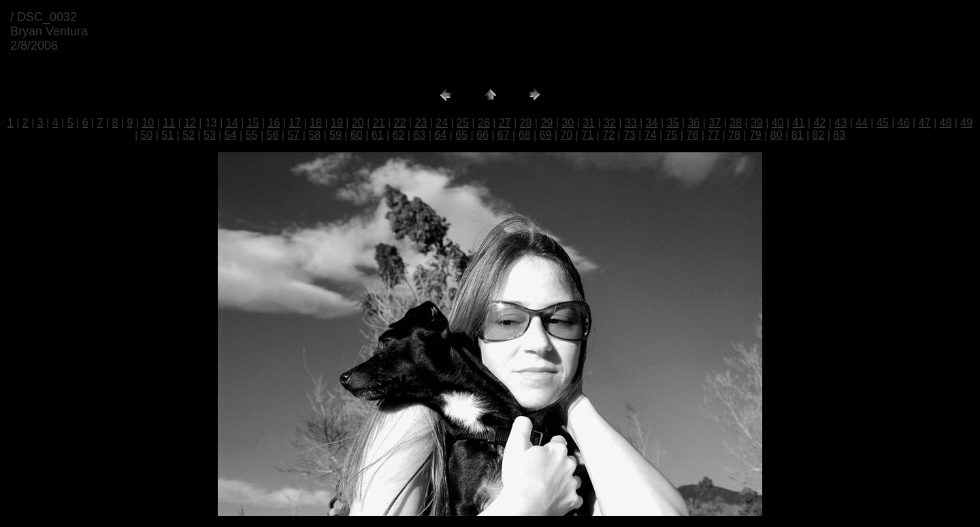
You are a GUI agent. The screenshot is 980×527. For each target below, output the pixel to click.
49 (966, 123)
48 (946, 123)
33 (631, 123)
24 (442, 123)
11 (169, 123)
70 (566, 135)
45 (883, 123)
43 (840, 123)
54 (231, 135)
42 (819, 123)
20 (358, 123)
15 (253, 123)
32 (610, 123)
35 (673, 123)
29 (546, 123)
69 (546, 135)
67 (504, 135)
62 (399, 135)
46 (904, 123)
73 (630, 135)
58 (314, 135)
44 (862, 123)
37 (715, 123)
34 (652, 123)
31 (589, 123)
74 (651, 135)
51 (167, 135)
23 (421, 123)
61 (378, 135)
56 (273, 135)
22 (400, 123)
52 (189, 135)
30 (568, 123)
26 (484, 123)
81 (798, 135)
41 (799, 123)
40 (778, 123)
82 (818, 135)
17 (295, 123)
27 (505, 123)
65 (461, 135)
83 (839, 135)
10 (148, 123)
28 (526, 123)
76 (692, 135)
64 (440, 135)
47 (925, 123)
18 (316, 123)
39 (757, 123)
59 (336, 135)
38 (736, 123)
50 (146, 135)
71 (587, 135)
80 (777, 135)
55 (252, 135)
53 (210, 135)
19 (337, 123)
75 (672, 135)
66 (483, 135)
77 (713, 135)
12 (190, 123)
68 (525, 135)
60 (357, 135)
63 (419, 135)
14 (232, 123)
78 (734, 135)
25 (463, 123)
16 (274, 123)
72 (608, 135)
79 (755, 135)
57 (293, 135)
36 (693, 123)
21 (379, 123)
